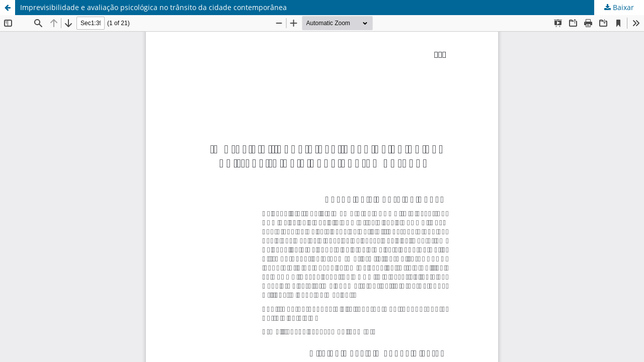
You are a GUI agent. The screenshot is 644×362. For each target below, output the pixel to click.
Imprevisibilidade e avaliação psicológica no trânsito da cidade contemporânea (153, 7)
